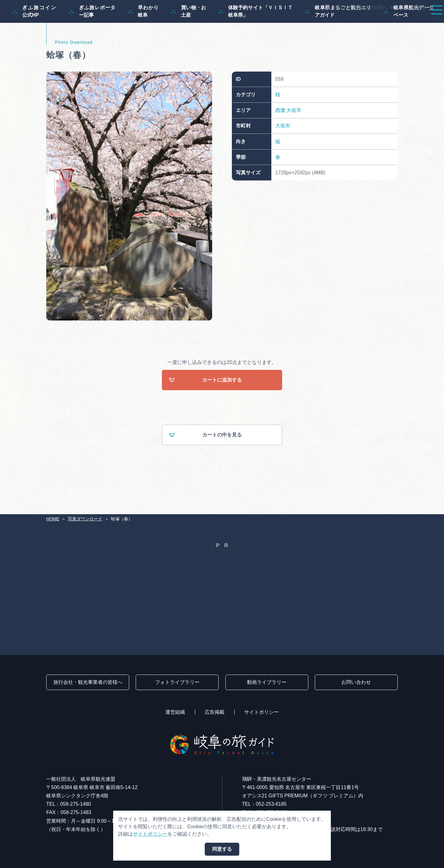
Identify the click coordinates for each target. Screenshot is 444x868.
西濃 (280, 140)
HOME (53, 519)
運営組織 (175, 712)
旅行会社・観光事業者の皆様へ (357, 7)
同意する (222, 849)
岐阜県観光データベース (409, 41)
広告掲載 (215, 712)
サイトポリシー (261, 712)
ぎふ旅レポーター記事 (92, 41)
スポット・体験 (280, 22)
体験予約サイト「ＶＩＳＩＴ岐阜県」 (255, 41)
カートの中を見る (205, 465)
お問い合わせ (356, 682)
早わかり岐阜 (143, 41)
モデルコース (233, 22)
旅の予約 (386, 22)
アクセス (421, 22)
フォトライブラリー (177, 682)
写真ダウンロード (85, 519)
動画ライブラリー (267, 682)
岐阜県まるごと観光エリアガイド (338, 41)
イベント (322, 22)
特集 (199, 22)
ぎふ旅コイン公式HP (35, 41)
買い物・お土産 (189, 41)
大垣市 (294, 140)
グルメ (354, 22)
